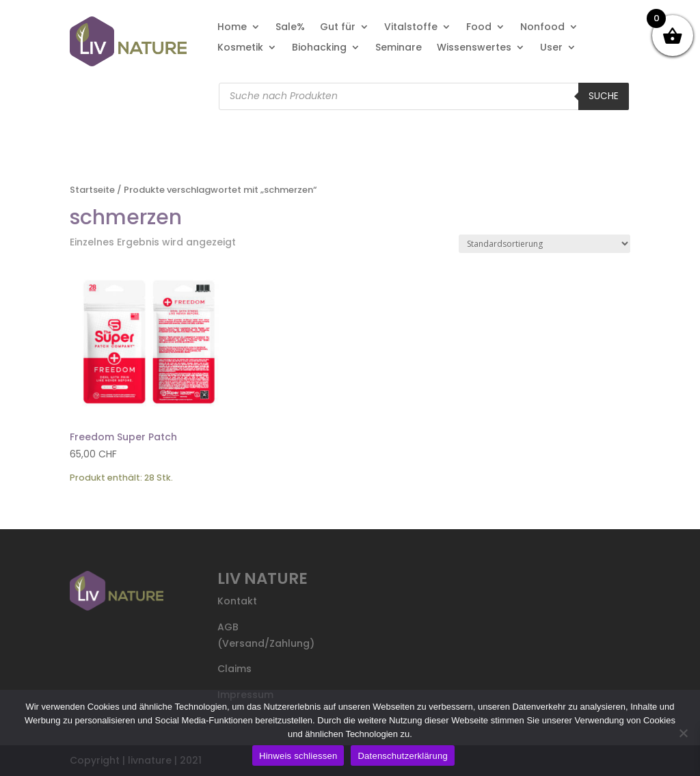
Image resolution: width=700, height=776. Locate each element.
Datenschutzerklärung (402, 756)
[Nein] (683, 733)
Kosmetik (240, 48)
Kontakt (237, 601)
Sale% (290, 28)
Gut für (338, 28)
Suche (604, 96)
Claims (234, 669)
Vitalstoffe (411, 28)
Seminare (399, 48)
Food (479, 28)
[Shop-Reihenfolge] (544, 244)
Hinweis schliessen (298, 756)
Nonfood (542, 28)
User (551, 48)
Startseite (92, 190)
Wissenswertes (474, 48)
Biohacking (319, 48)
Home (232, 28)
